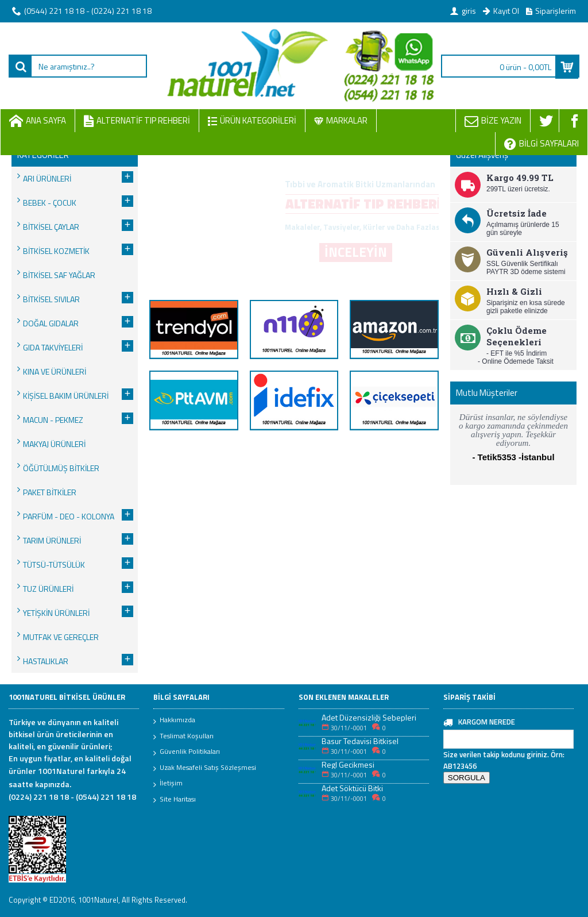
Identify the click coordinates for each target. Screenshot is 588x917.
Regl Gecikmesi (348, 764)
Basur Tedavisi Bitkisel (360, 741)
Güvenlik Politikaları (187, 752)
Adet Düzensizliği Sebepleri (369, 717)
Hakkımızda (174, 720)
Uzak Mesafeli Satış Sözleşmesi (205, 768)
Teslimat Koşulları (183, 737)
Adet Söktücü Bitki (352, 788)
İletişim (168, 784)
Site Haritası (175, 800)
